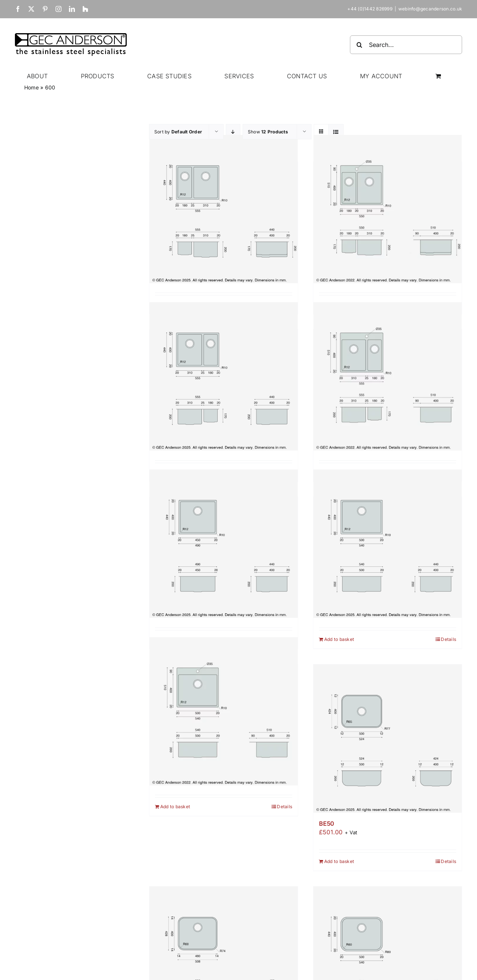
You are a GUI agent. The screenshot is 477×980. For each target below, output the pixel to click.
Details (448, 639)
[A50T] (224, 711)
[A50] (388, 544)
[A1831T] (388, 209)
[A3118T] (388, 376)
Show (268, 132)
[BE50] (388, 739)
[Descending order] (233, 132)
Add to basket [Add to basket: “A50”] (339, 639)
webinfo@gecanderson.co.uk (430, 9)
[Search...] (406, 45)
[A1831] (224, 209)
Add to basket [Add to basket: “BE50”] (339, 861)
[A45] (224, 544)
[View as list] (336, 132)
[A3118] (224, 376)
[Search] (359, 45)
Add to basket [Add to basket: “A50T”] (175, 807)
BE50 (327, 823)
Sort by (178, 132)
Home (31, 87)
